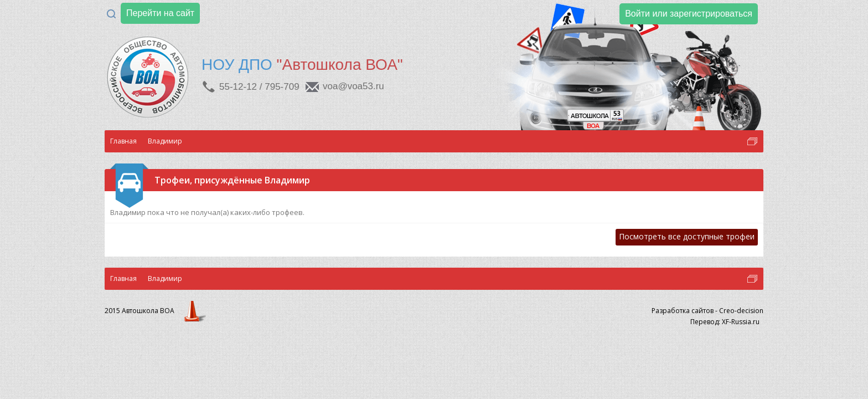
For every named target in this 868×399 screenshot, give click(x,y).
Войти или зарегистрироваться (689, 14)
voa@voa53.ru (353, 86)
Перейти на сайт (160, 13)
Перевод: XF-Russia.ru (725, 322)
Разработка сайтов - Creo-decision (707, 311)
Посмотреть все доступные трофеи (687, 236)
